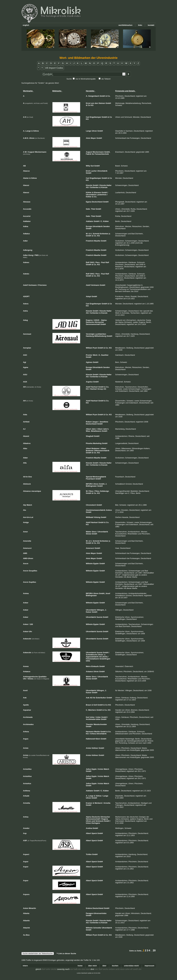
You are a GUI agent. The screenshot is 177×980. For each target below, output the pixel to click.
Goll (95, 705)
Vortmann (95, 285)
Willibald (90, 517)
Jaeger (95, 422)
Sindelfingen (105, 659)
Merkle (97, 732)
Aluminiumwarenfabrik (96, 510)
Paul (103, 262)
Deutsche (96, 817)
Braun (89, 705)
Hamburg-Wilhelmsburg (96, 336)
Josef (108, 593)
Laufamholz (101, 195)
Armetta (107, 803)
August (89, 152)
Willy (88, 166)
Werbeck (98, 803)
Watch (106, 769)
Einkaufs (95, 666)
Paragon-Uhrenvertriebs (96, 913)
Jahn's (106, 429)
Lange (89, 131)
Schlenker (95, 187)
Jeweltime (104, 422)
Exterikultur (101, 698)
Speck (94, 833)
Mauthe (97, 241)
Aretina (89, 828)
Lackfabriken (100, 334)
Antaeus (89, 671)
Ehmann (97, 192)
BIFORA (89, 484)
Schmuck (100, 821)
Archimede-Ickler (93, 719)
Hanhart (94, 387)
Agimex (89, 362)
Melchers (92, 710)
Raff (88, 262)
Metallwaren (96, 431)
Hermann (90, 732)
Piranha (89, 443)
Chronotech (91, 505)
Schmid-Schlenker (101, 234)
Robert (89, 422)
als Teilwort (106, 79)
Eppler (96, 564)
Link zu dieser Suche (66, 953)
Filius (91, 491)
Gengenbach (94, 96)
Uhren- (101, 655)
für (93, 154)
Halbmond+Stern (93, 739)
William (89, 348)
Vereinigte (90, 334)
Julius (89, 769)
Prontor (89, 355)
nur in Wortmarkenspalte (86, 79)
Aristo (101, 769)
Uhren (94, 131)
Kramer (89, 803)
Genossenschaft (93, 324)
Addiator (90, 221)
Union (88, 823)
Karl (88, 717)
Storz (94, 532)
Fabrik (89, 154)
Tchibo (89, 854)
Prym (95, 348)
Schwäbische (92, 655)
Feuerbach (91, 479)
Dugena (89, 320)
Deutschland (97, 202)
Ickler (92, 717)
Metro (88, 666)
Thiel (93, 209)
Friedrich (90, 241)
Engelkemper (96, 117)
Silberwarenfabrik (102, 451)
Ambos (109, 510)
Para (98, 262)
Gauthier (105, 355)
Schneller (97, 928)
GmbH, (107, 152)
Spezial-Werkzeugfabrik (96, 477)
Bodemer (95, 448)
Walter (89, 532)
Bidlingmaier (91, 486)
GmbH (102, 96)
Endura (89, 908)
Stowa (89, 534)
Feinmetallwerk (92, 659)
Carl (88, 117)
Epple (94, 769)
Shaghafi (90, 436)
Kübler (106, 221)
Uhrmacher (99, 322)
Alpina (89, 817)
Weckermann (98, 152)
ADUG (97, 320)
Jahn (94, 429)
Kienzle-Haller (106, 185)
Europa (89, 226)
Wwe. (88, 431)
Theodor (90, 724)
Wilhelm (89, 564)
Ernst (88, 103)
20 (154, 950)
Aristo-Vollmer (92, 748)
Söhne (99, 796)
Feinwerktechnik (102, 154)
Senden (106, 226)
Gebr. (88, 209)
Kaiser (89, 612)
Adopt (89, 296)
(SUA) (105, 657)
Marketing (97, 443)
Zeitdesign (104, 491)
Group (100, 389)
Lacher (94, 171)
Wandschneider (100, 724)
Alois (88, 138)
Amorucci (90, 548)
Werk (95, 355)
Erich (88, 171)
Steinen (102, 103)
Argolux (89, 382)
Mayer (93, 138)
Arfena (93, 734)
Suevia (99, 617)
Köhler (89, 192)
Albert (89, 429)
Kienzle (89, 185)
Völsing (97, 517)
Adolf (88, 285)
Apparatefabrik (92, 657)
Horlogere (96, 823)
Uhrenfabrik (102, 171)
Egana (89, 202)
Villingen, (100, 610)
